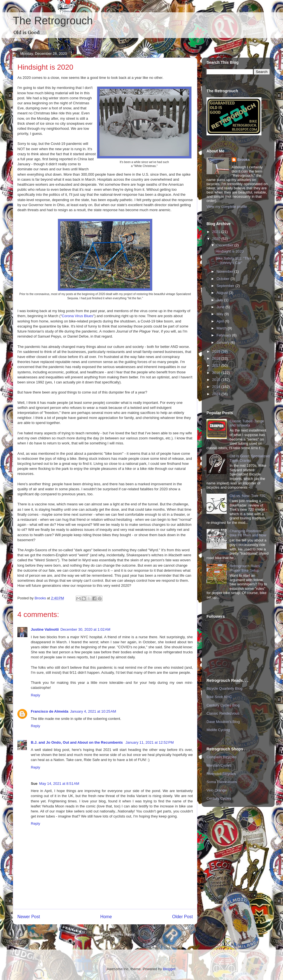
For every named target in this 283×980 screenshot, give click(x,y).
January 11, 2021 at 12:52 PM (150, 742)
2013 (217, 394)
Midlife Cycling (218, 730)
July (220, 300)
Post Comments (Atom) (116, 935)
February (224, 335)
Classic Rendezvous (223, 713)
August (223, 293)
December (226, 245)
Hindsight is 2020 (229, 251)
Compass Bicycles (221, 757)
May (221, 314)
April (221, 321)
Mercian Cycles (219, 765)
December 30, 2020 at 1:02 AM (85, 629)
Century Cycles (219, 798)
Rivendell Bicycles (221, 774)
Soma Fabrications (222, 782)
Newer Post (29, 917)
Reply (35, 695)
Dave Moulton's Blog (223, 722)
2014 (217, 387)
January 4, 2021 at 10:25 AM (93, 711)
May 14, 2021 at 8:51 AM (59, 784)
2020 (217, 239)
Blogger (169, 969)
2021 (217, 232)
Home (106, 917)
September (226, 286)
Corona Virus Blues (78, 316)
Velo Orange (217, 790)
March (222, 328)
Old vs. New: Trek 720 (247, 496)
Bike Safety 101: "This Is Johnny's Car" (235, 261)
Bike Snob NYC (219, 697)
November (226, 271)
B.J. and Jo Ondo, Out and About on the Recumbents (77, 742)
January (224, 342)
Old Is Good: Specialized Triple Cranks (250, 458)
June (221, 307)
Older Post (182, 917)
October (224, 279)
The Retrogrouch (53, 21)
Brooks (244, 160)
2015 (217, 380)
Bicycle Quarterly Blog (224, 688)
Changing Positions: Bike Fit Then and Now (248, 533)
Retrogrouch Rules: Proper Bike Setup (245, 568)
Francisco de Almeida (50, 711)
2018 (217, 358)
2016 (217, 373)
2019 (217, 351)
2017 (217, 365)
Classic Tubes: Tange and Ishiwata (247, 423)
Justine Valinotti (45, 629)
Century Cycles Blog (223, 705)
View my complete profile (227, 207)
